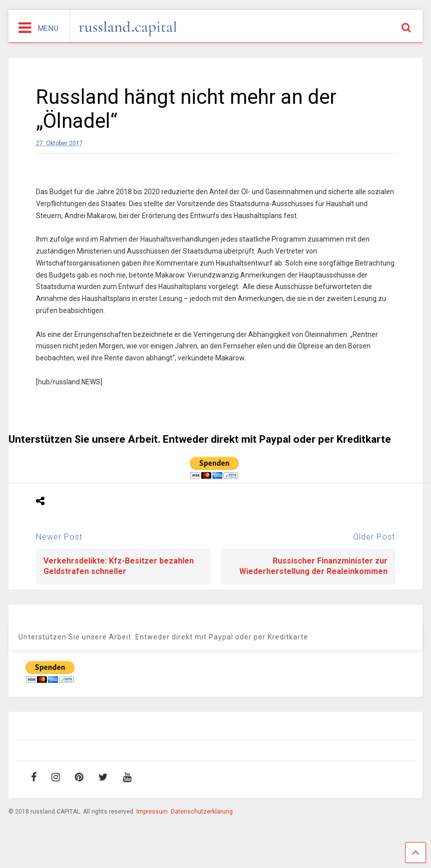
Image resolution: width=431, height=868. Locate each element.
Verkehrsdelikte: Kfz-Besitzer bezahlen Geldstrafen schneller (119, 566)
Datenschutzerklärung (202, 812)
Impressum (152, 812)
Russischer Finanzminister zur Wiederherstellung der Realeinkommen (313, 566)
